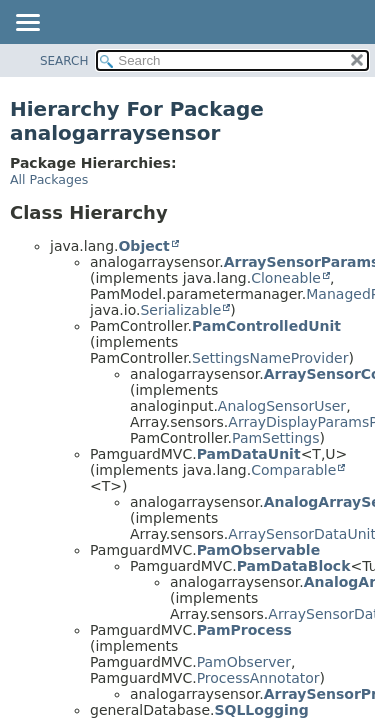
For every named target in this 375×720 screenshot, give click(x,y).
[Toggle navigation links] (27, 24)
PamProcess (244, 630)
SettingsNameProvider (270, 358)
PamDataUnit (249, 454)
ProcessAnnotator (258, 678)
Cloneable (286, 278)
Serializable (180, 310)
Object (143, 246)
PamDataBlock (294, 566)
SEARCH (64, 61)
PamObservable (258, 550)
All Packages (49, 179)
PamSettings (275, 438)
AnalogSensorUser (282, 406)
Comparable (293, 470)
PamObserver (244, 662)
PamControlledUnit (266, 326)
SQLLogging (261, 710)
